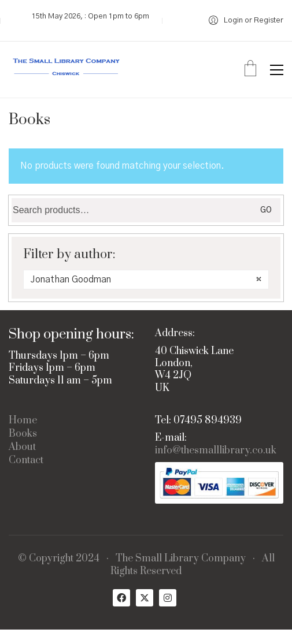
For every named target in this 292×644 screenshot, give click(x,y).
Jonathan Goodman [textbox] (146, 280)
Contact (26, 461)
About (22, 447)
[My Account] (246, 21)
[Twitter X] (145, 598)
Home (23, 421)
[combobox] (146, 280)
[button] (277, 70)
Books (23, 434)
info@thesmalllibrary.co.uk (216, 451)
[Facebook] (121, 598)
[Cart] (250, 70)
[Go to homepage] (66, 70)
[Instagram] (168, 598)
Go (266, 210)
